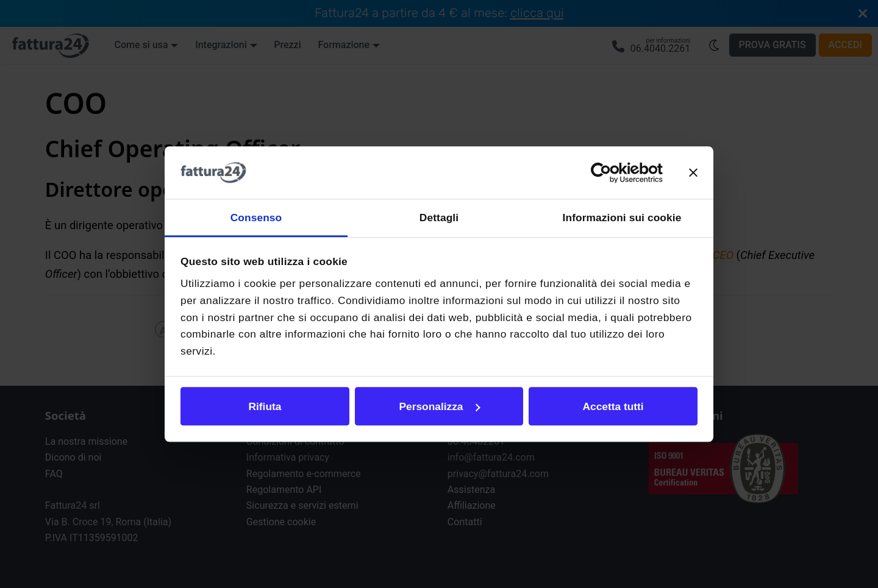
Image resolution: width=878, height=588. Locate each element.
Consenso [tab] (256, 218)
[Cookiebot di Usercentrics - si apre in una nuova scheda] (609, 173)
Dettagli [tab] (439, 218)
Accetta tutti (613, 406)
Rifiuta (265, 406)
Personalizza (440, 406)
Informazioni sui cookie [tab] (622, 218)
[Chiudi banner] (693, 172)
